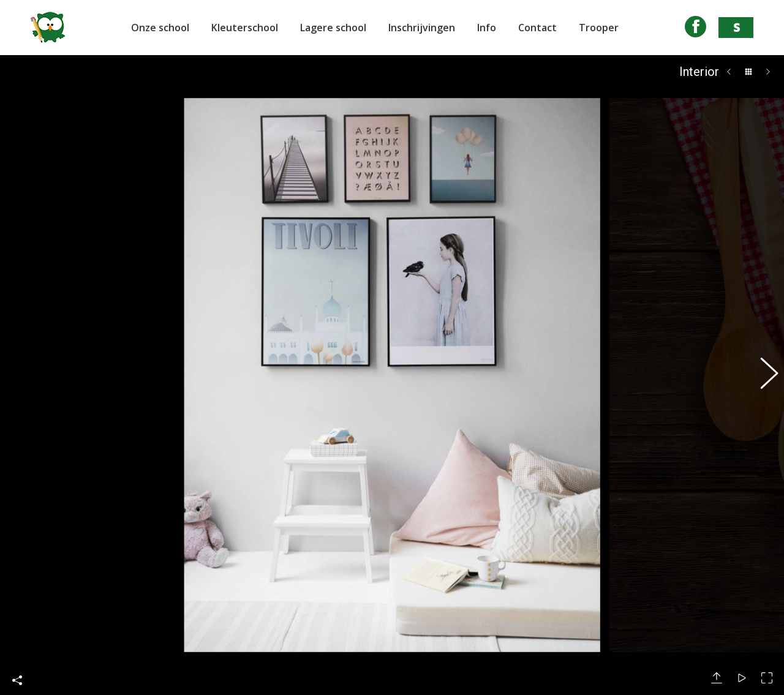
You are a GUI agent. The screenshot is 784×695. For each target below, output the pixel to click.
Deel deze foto (17, 655)
